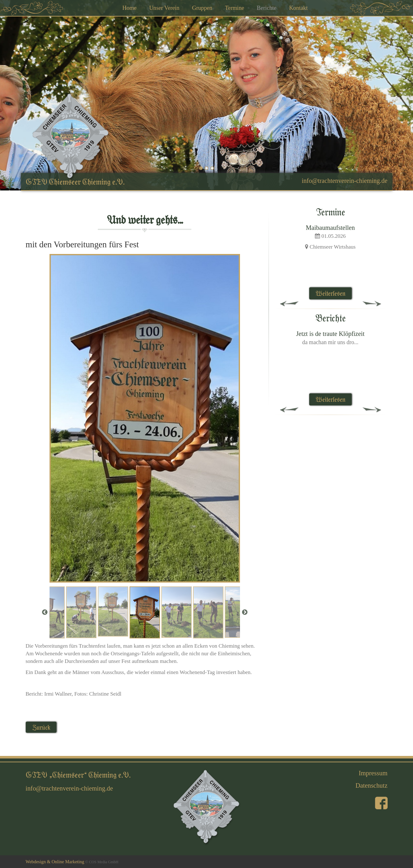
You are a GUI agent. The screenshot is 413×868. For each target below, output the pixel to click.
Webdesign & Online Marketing (55, 862)
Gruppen (202, 8)
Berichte (267, 8)
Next (245, 612)
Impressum (373, 773)
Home (130, 8)
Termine (235, 8)
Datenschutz (372, 785)
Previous (45, 612)
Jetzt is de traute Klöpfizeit (330, 334)
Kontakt (299, 8)
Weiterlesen (330, 293)
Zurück (41, 727)
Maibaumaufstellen (330, 228)
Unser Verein (164, 8)
